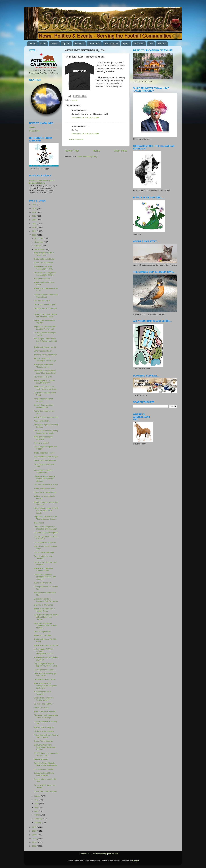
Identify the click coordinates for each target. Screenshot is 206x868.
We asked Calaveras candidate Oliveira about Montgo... (46, 626)
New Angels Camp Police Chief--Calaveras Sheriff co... (45, 341)
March (37, 815)
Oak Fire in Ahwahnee (44, 605)
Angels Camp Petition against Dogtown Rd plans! (42, 182)
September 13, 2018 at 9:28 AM (85, 134)
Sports (126, 44)
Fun (151, 44)
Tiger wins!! (39, 523)
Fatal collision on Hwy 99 (45, 711)
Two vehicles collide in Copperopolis (44, 471)
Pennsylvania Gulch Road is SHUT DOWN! (46, 736)
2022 (35, 220)
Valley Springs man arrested (46, 417)
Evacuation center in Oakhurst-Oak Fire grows (46, 600)
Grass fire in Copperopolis (45, 492)
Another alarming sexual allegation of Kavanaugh (45, 528)
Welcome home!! (41, 759)
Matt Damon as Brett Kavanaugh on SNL (43, 268)
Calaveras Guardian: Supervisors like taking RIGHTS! (45, 747)
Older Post (120, 151)
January (38, 822)
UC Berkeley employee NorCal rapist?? (44, 699)
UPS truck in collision (43, 351)
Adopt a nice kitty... (42, 421)
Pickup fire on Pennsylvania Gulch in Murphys (46, 716)
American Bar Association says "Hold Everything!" (45, 372)
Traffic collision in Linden (45, 259)
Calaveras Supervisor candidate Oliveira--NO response (45, 577)
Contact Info (34, 131)
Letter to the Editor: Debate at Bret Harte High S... (46, 315)
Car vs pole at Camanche (45, 542)
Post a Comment (76, 139)
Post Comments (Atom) (87, 157)
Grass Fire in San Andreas (45, 791)
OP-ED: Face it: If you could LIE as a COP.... (46, 754)
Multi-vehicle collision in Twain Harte (44, 254)
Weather (162, 44)
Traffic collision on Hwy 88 (45, 347)
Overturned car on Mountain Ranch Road (46, 296)
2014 (35, 839)
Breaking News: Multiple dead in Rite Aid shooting (46, 764)
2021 (35, 224)
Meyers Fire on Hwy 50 (44, 727)
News (43, 44)
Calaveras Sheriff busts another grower (44, 774)
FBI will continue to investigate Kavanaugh (45, 360)
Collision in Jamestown (44, 731)
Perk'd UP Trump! (42, 708)
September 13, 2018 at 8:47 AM (85, 118)
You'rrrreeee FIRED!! (43, 377)
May (37, 807)
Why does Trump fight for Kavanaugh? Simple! (45, 274)
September (39, 249)
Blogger (136, 861)
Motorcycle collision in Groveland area (43, 569)
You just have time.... (43, 279)
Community (94, 44)
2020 (35, 227)
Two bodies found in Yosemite (43, 693)
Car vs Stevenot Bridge (44, 552)
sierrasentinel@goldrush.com (106, 854)
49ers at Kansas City (43, 583)
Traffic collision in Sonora (45, 489)
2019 (35, 231)
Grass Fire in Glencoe (43, 263)
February (39, 819)
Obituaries (139, 44)
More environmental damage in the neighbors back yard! (46, 686)
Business (79, 44)
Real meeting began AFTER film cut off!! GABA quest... (46, 511)
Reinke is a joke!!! (42, 443)
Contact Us (85, 854)
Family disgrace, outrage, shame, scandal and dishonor (45, 479)
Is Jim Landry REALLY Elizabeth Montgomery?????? (44, 651)
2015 (35, 835)
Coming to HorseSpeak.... (45, 670)
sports (75, 100)
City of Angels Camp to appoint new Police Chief (46, 665)
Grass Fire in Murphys (44, 741)
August (38, 796)
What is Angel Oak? (43, 632)
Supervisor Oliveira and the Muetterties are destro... (46, 518)
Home (33, 44)
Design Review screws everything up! (44, 406)
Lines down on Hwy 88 (44, 769)
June (37, 804)
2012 (35, 846)
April (37, 811)
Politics (54, 44)
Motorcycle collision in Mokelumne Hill (43, 366)
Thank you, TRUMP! (43, 635)
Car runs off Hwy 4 (42, 301)
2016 (35, 831)
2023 (35, 216)
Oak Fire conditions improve (46, 533)
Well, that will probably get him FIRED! (45, 675)
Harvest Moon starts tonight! (46, 457)
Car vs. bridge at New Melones (43, 557)
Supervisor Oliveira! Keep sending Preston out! (45, 328)
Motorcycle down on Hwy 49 (46, 645)
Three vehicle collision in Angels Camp (45, 610)
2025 (35, 208)
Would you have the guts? (45, 305)
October (38, 246)
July (36, 800)
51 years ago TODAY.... (44, 704)
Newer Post (72, 151)
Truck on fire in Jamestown (46, 355)
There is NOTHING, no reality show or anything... (46, 388)
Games (32, 127)
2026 (35, 205)
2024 (35, 212)
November (39, 242)
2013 (35, 842)
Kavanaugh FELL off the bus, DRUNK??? (44, 382)
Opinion (66, 44)
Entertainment (111, 44)
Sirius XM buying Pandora (45, 460)
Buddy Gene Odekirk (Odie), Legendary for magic (46, 432)
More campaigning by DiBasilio (43, 438)
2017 (35, 827)
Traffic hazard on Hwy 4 (44, 453)
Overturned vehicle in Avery (46, 485)
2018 (35, 235)
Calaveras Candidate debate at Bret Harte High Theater (46, 617)
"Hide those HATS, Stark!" (45, 679)
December (39, 238)
